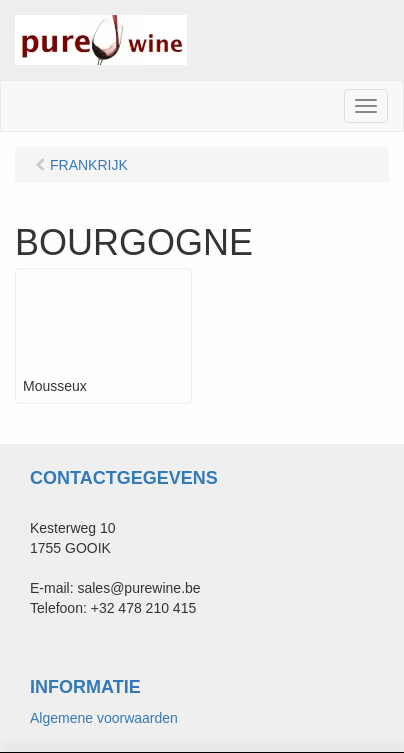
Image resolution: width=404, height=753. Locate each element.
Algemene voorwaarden (104, 718)
